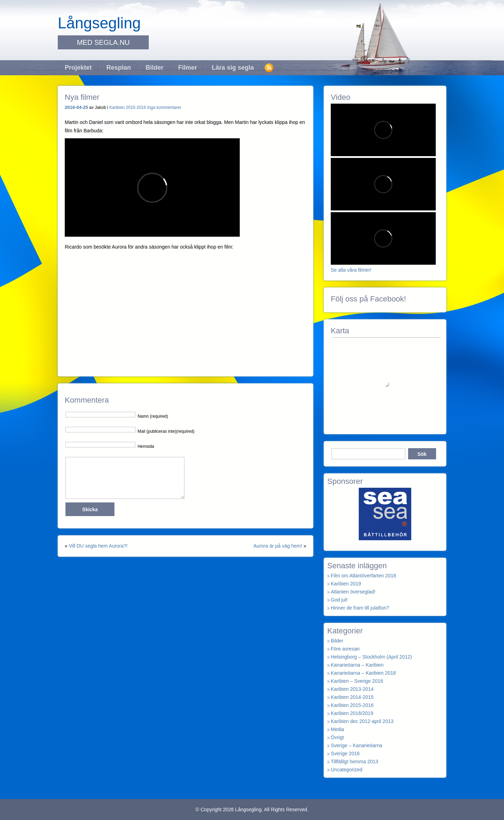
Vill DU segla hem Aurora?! (98, 546)
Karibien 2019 (346, 584)
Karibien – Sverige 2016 (357, 681)
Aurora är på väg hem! (278, 546)
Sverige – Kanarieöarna (356, 745)
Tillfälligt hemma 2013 (355, 762)
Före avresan (345, 649)
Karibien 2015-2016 (128, 107)
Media (337, 729)
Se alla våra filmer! (351, 270)
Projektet (78, 68)
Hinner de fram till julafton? (360, 608)
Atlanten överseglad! (353, 592)
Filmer (188, 68)
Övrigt (337, 737)
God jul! (339, 600)
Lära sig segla (233, 68)
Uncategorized (346, 770)
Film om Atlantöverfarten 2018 (363, 576)
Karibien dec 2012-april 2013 (362, 721)
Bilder (155, 68)
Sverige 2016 (345, 753)
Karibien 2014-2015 (352, 697)
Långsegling (99, 23)
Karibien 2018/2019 (352, 713)
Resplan (119, 68)
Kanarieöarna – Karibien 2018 (363, 673)
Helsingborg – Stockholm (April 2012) (371, 657)
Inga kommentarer (164, 107)
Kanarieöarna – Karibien (357, 665)
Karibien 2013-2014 (352, 689)
